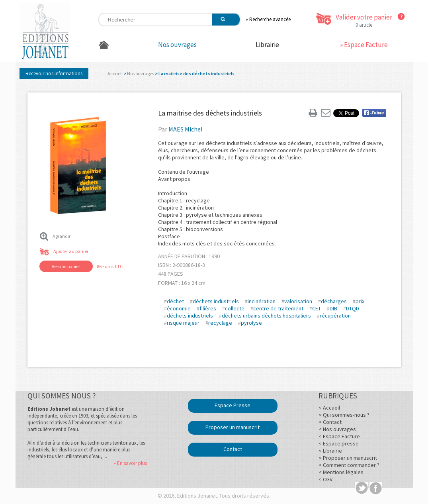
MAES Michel (186, 129)
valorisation (298, 301)
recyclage (220, 323)
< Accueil (329, 408)
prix (360, 301)
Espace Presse (233, 405)
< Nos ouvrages (337, 429)
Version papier (66, 266)
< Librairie (330, 451)
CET (317, 308)
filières (208, 308)
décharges (334, 301)
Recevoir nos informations (54, 74)
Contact (233, 449)
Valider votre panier (364, 17)
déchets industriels (216, 301)
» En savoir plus (130, 463)
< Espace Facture (339, 436)
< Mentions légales (341, 472)
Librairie (267, 45)
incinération (262, 301)
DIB (333, 308)
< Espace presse (339, 443)
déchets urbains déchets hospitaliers (266, 316)
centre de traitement (278, 308)
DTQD (353, 308)
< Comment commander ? (349, 465)
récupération (335, 316)
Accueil (115, 74)
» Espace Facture (364, 45)
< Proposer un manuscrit (348, 458)
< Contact (330, 422)
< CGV (325, 479)
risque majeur (183, 323)
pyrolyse (251, 323)
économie (179, 308)
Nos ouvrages (177, 45)
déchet (175, 301)
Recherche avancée (270, 19)
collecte (235, 308)
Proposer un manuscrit (233, 427)
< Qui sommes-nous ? (344, 415)
